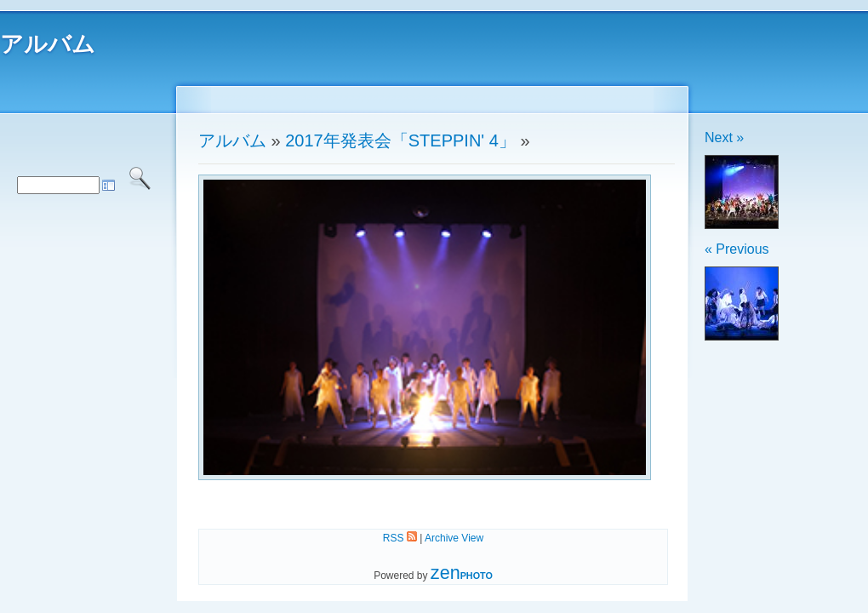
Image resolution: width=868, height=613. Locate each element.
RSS (400, 538)
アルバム (48, 44)
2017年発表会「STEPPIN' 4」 (400, 140)
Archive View (454, 538)
